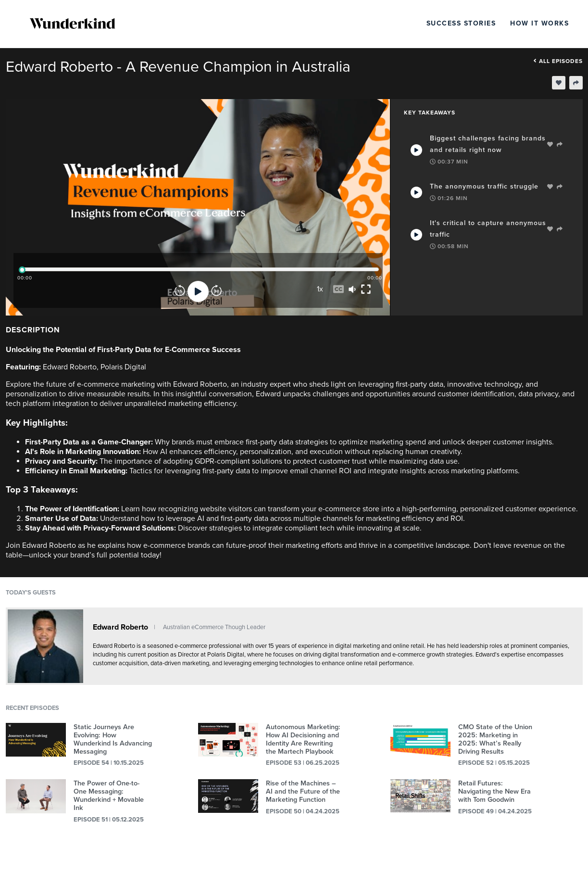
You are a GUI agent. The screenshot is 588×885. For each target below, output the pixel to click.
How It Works (539, 23)
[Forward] (216, 291)
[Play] (198, 291)
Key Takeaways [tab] (430, 113)
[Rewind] (180, 291)
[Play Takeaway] (416, 150)
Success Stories (461, 23)
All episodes (558, 61)
